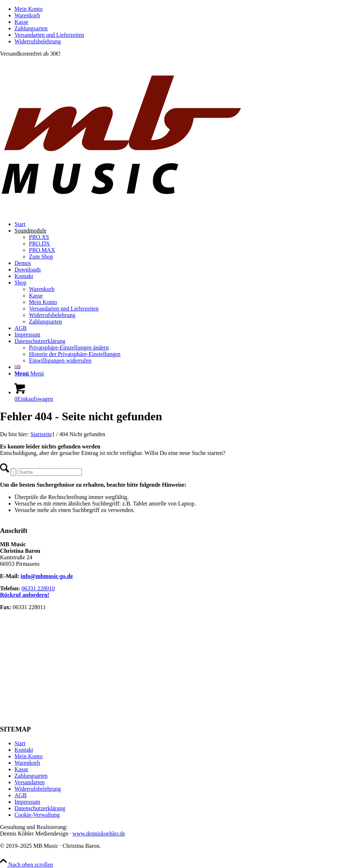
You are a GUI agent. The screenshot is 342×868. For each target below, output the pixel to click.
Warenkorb (27, 15)
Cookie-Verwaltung (37, 815)
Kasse (21, 22)
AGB (21, 795)
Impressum (27, 802)
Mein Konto (29, 9)
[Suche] (50, 472)
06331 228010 (38, 588)
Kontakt (24, 750)
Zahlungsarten (31, 28)
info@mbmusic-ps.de (47, 576)
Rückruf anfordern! (25, 595)
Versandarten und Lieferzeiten (49, 35)
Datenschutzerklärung (40, 808)
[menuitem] (178, 9)
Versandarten (30, 782)
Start (20, 743)
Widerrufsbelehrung (38, 41)
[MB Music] (171, 212)
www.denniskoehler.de (99, 834)
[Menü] (29, 374)
